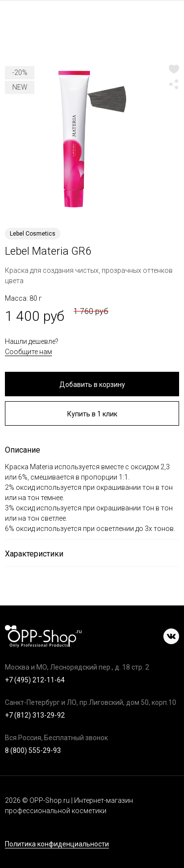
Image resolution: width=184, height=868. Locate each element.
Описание (23, 450)
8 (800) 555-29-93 (33, 750)
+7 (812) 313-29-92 (35, 715)
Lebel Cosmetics (33, 234)
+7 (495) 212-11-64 (35, 680)
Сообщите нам (28, 352)
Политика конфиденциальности (57, 844)
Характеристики (34, 554)
